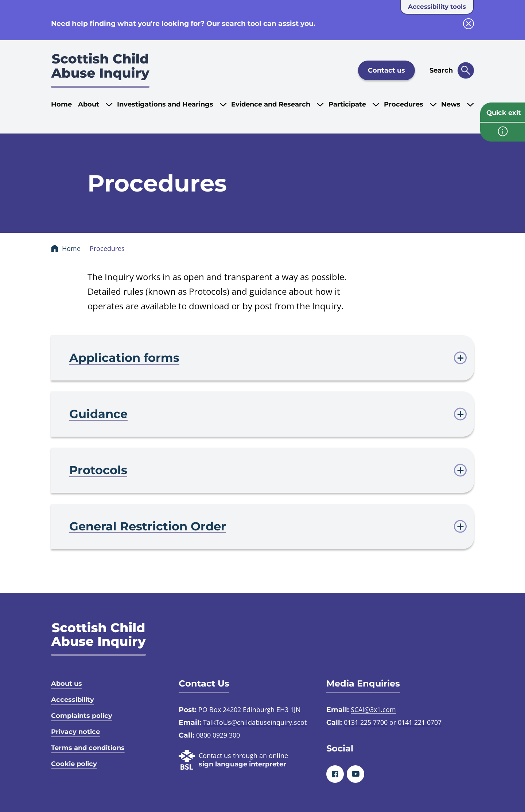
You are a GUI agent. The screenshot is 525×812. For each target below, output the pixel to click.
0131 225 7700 (366, 722)
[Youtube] (355, 774)
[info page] (503, 132)
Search (441, 70)
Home (61, 104)
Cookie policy (74, 764)
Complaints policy (82, 716)
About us (67, 684)
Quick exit (504, 113)
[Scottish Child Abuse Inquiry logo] (100, 70)
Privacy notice (75, 732)
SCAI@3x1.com (373, 709)
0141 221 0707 (420, 722)
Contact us (386, 70)
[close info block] (468, 24)
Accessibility (73, 700)
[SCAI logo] (98, 639)
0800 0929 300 (218, 735)
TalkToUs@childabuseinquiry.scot (255, 722)
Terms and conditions (88, 748)
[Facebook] (335, 774)
